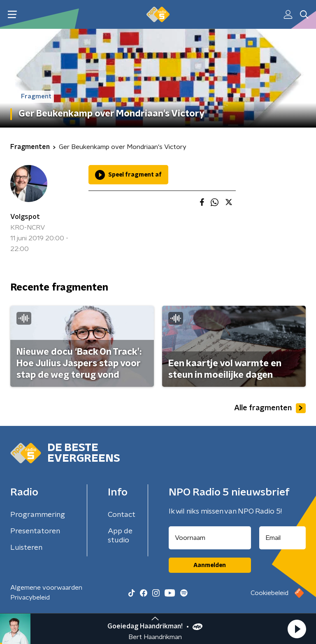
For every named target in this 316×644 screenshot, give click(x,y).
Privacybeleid (30, 598)
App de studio (120, 536)
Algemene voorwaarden (46, 588)
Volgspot (25, 217)
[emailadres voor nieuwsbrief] (283, 538)
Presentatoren (35, 531)
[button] (297, 629)
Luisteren (26, 548)
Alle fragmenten (270, 408)
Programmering (38, 515)
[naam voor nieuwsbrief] (210, 538)
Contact (122, 515)
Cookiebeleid (270, 593)
